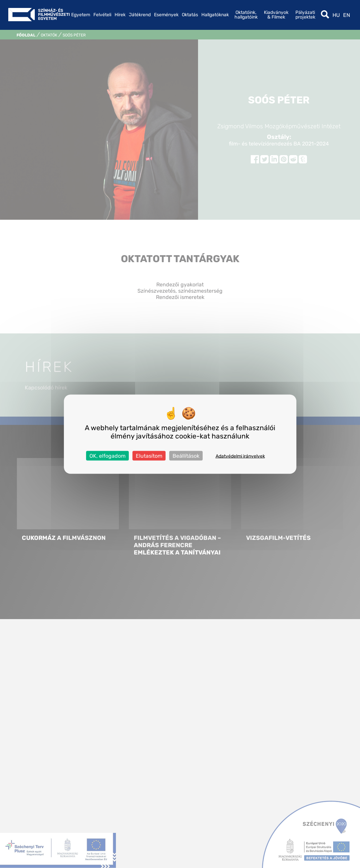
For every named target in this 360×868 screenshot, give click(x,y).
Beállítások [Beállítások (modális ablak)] (186, 456)
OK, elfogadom (107, 456)
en (347, 15)
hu (336, 15)
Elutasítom (149, 456)
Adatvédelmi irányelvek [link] (240, 456)
